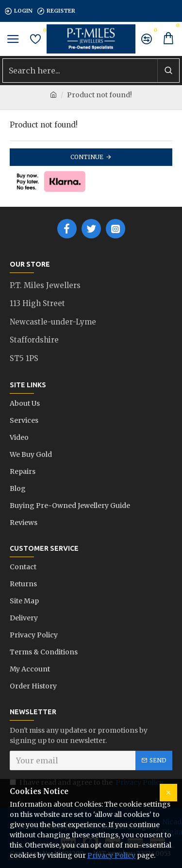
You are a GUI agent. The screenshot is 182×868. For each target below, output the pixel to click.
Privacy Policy (111, 855)
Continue (87, 157)
